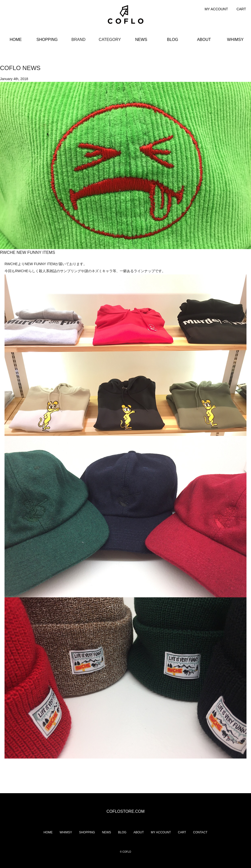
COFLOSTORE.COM (125, 811)
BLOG (172, 40)
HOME (16, 40)
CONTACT (200, 832)
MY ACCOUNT (216, 9)
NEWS (141, 40)
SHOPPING (47, 40)
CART (241, 9)
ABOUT (204, 40)
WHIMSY (235, 40)
